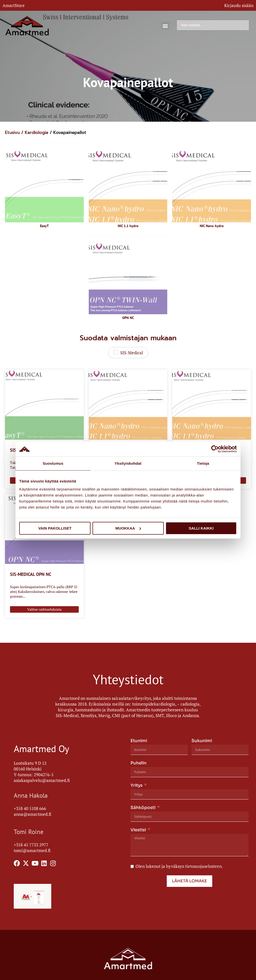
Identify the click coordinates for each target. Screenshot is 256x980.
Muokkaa (128, 528)
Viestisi (138, 830)
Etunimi (139, 741)
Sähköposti (143, 808)
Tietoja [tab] (203, 463)
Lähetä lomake (189, 881)
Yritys (136, 785)
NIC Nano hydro (212, 226)
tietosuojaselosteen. (204, 866)
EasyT (44, 226)
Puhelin (138, 763)
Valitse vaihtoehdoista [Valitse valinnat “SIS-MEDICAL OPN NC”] (44, 609)
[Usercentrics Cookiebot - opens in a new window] (215, 449)
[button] (165, 26)
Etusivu (12, 132)
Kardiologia (36, 132)
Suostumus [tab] (53, 463)
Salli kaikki (201, 528)
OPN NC (128, 318)
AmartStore (14, 5)
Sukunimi (202, 741)
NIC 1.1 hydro (128, 226)
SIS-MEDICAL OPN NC (31, 574)
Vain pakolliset (55, 528)
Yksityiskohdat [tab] (128, 463)
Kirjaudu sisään (239, 5)
